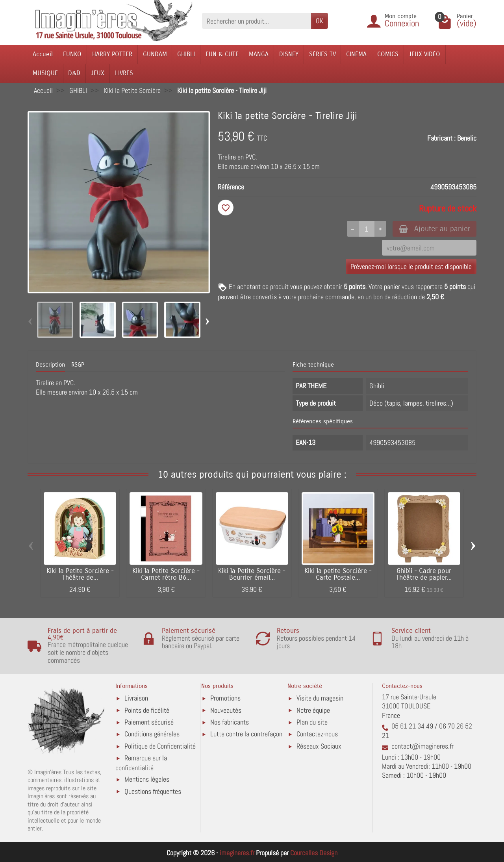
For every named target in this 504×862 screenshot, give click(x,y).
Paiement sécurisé (149, 722)
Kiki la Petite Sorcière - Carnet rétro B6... (166, 574)
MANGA (259, 54)
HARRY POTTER (112, 54)
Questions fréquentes (153, 791)
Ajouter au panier (435, 229)
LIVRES (124, 73)
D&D (74, 73)
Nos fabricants (230, 722)
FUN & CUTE (222, 54)
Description (50, 365)
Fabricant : (441, 138)
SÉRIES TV (322, 54)
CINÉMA (356, 54)
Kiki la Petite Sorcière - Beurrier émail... (252, 574)
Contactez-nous (317, 734)
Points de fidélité (147, 710)
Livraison (136, 698)
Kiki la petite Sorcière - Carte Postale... (338, 574)
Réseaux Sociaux (319, 746)
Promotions (225, 698)
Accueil (43, 54)
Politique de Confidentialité (160, 746)
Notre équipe (313, 710)
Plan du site (312, 722)
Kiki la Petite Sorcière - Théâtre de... (80, 574)
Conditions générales (152, 734)
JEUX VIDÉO (424, 54)
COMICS (388, 54)
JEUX (98, 73)
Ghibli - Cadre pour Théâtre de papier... (424, 574)
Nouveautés (226, 710)
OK (320, 21)
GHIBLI (186, 54)
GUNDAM (155, 54)
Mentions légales (147, 779)
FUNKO (72, 54)
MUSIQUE (45, 73)
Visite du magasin (320, 698)
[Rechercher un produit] (257, 21)
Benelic (467, 138)
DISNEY (289, 54)
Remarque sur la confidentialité (141, 763)
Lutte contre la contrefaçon (246, 734)
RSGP (78, 365)
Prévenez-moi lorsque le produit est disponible (411, 266)
